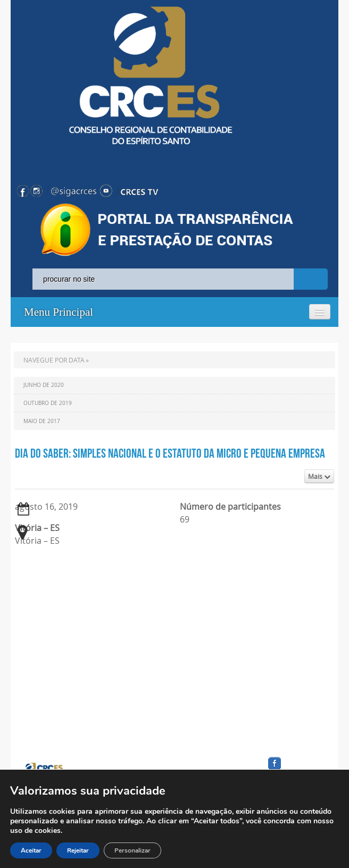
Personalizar (132, 850)
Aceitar (31, 850)
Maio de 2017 (42, 421)
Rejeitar (78, 850)
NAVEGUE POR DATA (54, 360)
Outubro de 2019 (48, 403)
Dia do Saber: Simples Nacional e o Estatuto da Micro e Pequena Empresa (170, 453)
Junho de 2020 (44, 385)
